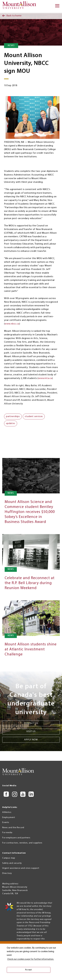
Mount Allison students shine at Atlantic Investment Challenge (31, 649)
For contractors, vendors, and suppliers (22, 843)
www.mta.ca (45, 378)
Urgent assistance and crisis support (21, 868)
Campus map (9, 858)
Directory (7, 873)
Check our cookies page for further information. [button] (31, 959)
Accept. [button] (29, 970)
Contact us (31, 723)
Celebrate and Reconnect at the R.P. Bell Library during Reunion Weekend (30, 583)
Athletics (7, 812)
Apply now (31, 740)
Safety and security (12, 863)
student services (34, 416)
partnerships (13, 416)
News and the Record (13, 828)
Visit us (31, 732)
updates (11, 423)
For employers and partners (16, 838)
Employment (9, 817)
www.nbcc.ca (12, 324)
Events (6, 822)
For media (7, 833)
